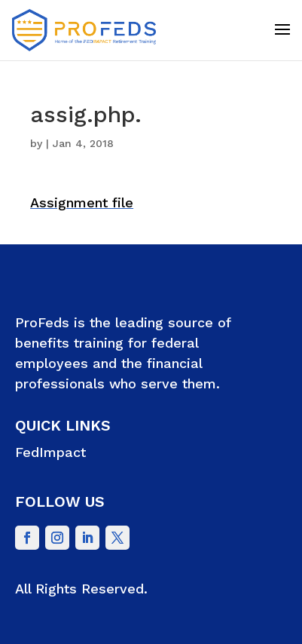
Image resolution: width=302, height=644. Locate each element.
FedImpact (50, 452)
